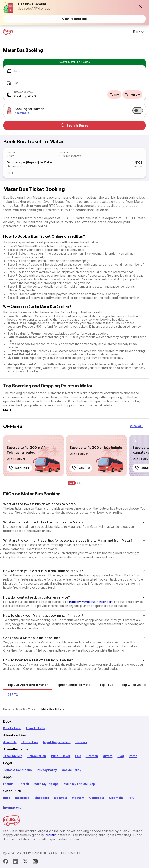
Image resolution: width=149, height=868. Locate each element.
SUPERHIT (19, 468)
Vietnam (78, 798)
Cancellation (37, 756)
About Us (10, 742)
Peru (131, 798)
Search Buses (74, 125)
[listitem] (11, 441)
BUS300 (81, 468)
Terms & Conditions (18, 770)
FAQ (78, 756)
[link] (34, 456)
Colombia (116, 798)
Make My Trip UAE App (79, 784)
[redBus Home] (8, 32)
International (13, 808)
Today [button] (114, 94)
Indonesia (22, 798)
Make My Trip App (46, 784)
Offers (108, 756)
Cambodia (97, 798)
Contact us (30, 742)
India (7, 798)
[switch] (138, 110)
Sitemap (92, 756)
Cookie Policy (71, 770)
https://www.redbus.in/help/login (91, 602)
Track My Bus (13, 756)
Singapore (42, 798)
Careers (81, 742)
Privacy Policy (47, 770)
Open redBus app (75, 19)
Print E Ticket (61, 756)
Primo (133, 756)
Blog (120, 756)
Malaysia (60, 798)
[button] (141, 7)
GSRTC (11, 173)
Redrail (24, 784)
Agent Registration (57, 742)
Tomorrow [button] (132, 94)
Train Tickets (35, 728)
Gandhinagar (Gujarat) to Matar (29, 162)
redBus (8, 784)
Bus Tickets (12, 728)
